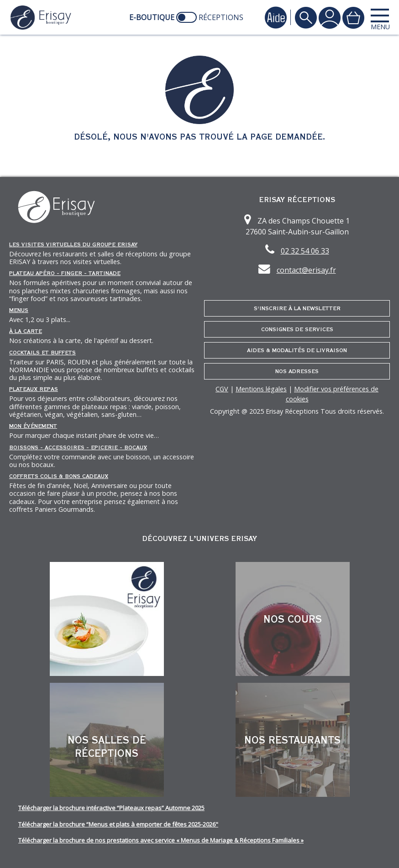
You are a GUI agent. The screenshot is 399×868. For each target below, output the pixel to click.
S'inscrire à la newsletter (297, 308)
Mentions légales (261, 389)
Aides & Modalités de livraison (297, 350)
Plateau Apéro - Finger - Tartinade (65, 273)
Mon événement (33, 426)
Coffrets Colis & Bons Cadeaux (59, 476)
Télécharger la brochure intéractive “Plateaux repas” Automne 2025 (111, 808)
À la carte (26, 331)
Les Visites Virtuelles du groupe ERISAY (73, 244)
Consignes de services (297, 329)
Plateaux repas (34, 389)
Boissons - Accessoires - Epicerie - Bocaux (78, 447)
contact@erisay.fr (306, 270)
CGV (222, 389)
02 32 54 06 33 (305, 251)
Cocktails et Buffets (42, 353)
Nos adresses (297, 371)
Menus (19, 310)
